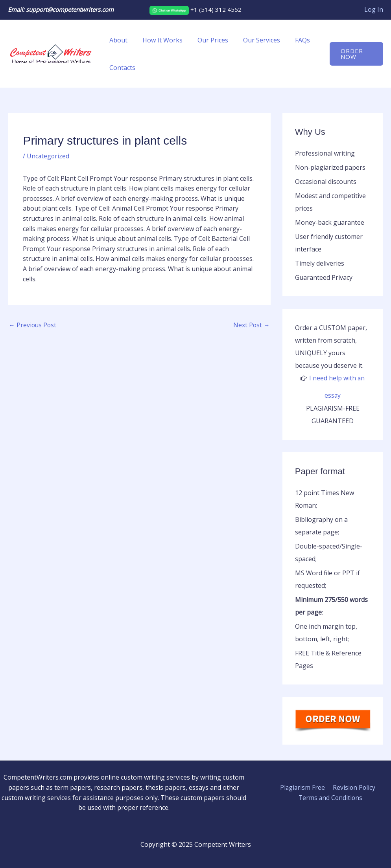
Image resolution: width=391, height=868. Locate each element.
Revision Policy (354, 787)
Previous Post (33, 325)
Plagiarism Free (303, 787)
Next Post (251, 325)
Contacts (121, 68)
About (117, 40)
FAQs (292, 40)
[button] (355, 54)
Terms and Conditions (331, 797)
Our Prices (207, 40)
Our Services (253, 40)
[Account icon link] (374, 10)
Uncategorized (48, 156)
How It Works (159, 40)
